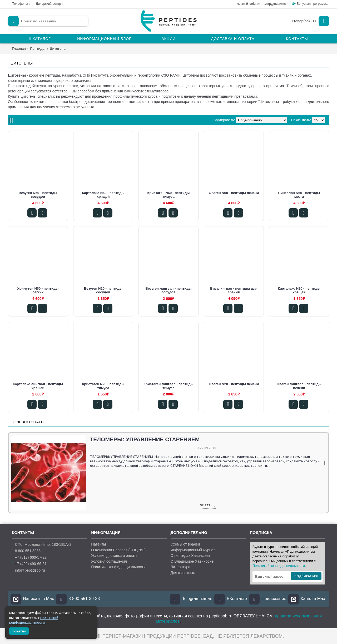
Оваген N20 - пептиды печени (234, 384)
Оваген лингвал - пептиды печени (299, 386)
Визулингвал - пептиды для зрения (234, 290)
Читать (91, 506)
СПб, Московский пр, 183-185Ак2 (42, 545)
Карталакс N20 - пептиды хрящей (299, 290)
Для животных (183, 573)
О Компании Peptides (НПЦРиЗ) (118, 550)
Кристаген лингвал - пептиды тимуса (168, 386)
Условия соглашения (109, 561)
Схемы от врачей (185, 544)
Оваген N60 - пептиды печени (234, 193)
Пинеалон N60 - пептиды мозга (299, 195)
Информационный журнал (193, 550)
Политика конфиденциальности (118, 567)
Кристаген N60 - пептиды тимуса (169, 195)
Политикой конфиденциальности (279, 566)
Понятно (19, 631)
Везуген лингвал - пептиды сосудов (168, 290)
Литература (180, 567)
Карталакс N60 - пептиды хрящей (103, 195)
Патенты (98, 544)
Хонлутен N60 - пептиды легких (38, 290)
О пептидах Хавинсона (190, 556)
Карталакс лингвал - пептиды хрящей (38, 386)
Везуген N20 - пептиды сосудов (103, 290)
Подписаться (306, 576)
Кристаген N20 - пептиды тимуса (103, 386)
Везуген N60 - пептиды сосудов (38, 195)
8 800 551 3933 (26, 551)
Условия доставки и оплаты (115, 556)
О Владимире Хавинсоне (192, 561)
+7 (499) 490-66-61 (29, 564)
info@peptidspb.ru (28, 570)
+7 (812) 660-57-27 (29, 558)
